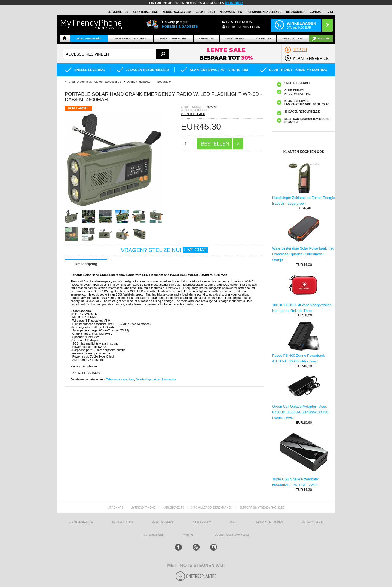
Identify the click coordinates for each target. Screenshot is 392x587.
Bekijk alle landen (269, 522)
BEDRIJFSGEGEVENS (177, 12)
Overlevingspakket (148, 379)
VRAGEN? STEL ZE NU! (164, 250)
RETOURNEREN (118, 12)
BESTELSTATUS (239, 22)
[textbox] (116, 54)
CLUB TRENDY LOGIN (244, 27)
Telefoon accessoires (120, 379)
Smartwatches (293, 39)
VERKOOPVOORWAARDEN (232, 535)
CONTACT (189, 535)
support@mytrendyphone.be (262, 508)
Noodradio (263, 39)
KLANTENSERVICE (145, 12)
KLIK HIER (234, 3)
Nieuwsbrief (296, 12)
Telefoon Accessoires (130, 39)
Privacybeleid (313, 522)
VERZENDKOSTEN (193, 114)
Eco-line (324, 39)
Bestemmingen (153, 535)
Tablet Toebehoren (173, 39)
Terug (71, 82)
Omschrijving (86, 264)
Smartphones (235, 39)
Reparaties (206, 39)
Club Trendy (206, 12)
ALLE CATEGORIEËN (89, 39)
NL (332, 12)
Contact (316, 12)
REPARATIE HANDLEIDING (264, 12)
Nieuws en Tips (231, 12)
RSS (233, 522)
